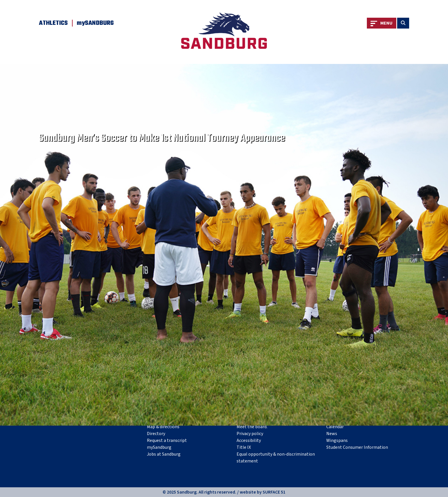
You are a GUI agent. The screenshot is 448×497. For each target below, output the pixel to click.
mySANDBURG (95, 23)
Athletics (53, 23)
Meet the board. (252, 427)
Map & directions (163, 427)
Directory (156, 434)
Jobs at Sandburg (164, 454)
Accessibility (249, 440)
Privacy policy (250, 434)
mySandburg (159, 447)
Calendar (335, 427)
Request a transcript (167, 440)
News (332, 434)
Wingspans (337, 440)
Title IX (244, 447)
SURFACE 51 (274, 492)
